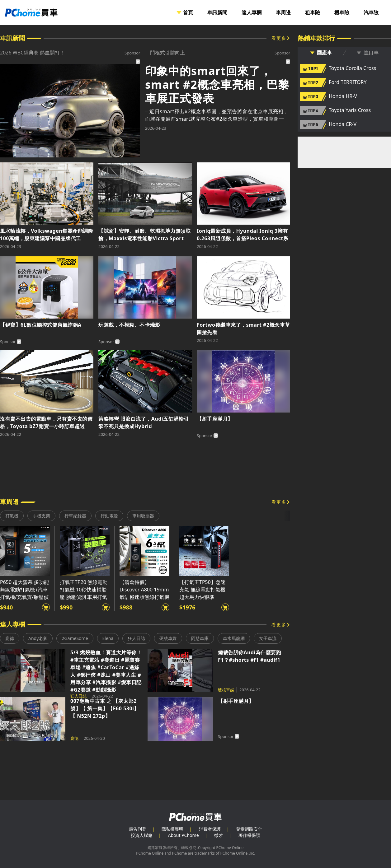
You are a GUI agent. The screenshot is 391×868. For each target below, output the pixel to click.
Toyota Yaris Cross (350, 110)
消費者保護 (210, 829)
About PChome (184, 835)
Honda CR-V (343, 124)
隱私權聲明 (172, 829)
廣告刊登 (138, 829)
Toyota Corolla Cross (352, 68)
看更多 (279, 38)
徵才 (219, 835)
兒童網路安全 (249, 829)
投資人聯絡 (142, 835)
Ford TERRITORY (348, 82)
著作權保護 (249, 835)
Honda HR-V (343, 96)
